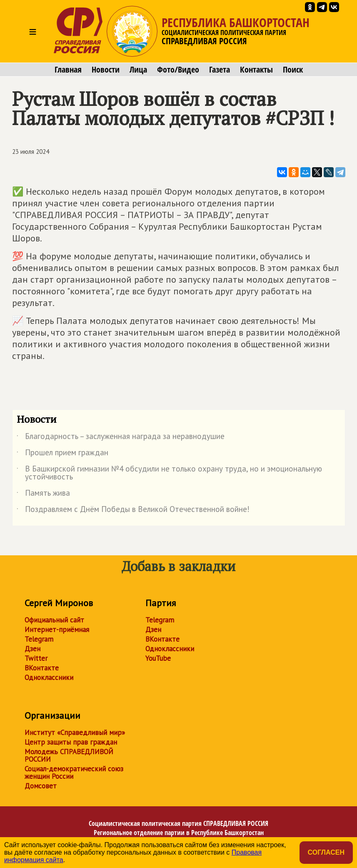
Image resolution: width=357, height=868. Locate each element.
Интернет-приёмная (57, 630)
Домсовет (41, 786)
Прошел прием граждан (62, 454)
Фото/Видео (178, 70)
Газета (220, 70)
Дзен (32, 649)
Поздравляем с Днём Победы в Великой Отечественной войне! (133, 511)
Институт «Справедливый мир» (75, 733)
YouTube (158, 658)
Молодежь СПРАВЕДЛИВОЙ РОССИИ (69, 755)
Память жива (43, 494)
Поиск (293, 70)
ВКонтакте (42, 668)
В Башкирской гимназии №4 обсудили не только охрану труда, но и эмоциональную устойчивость (169, 473)
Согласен (326, 852)
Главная (68, 70)
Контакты (256, 70)
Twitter (36, 658)
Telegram (39, 639)
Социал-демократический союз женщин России (74, 773)
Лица (138, 70)
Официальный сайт (54, 620)
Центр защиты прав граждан (71, 742)
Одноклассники (49, 677)
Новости (106, 70)
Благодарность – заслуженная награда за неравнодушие (121, 438)
